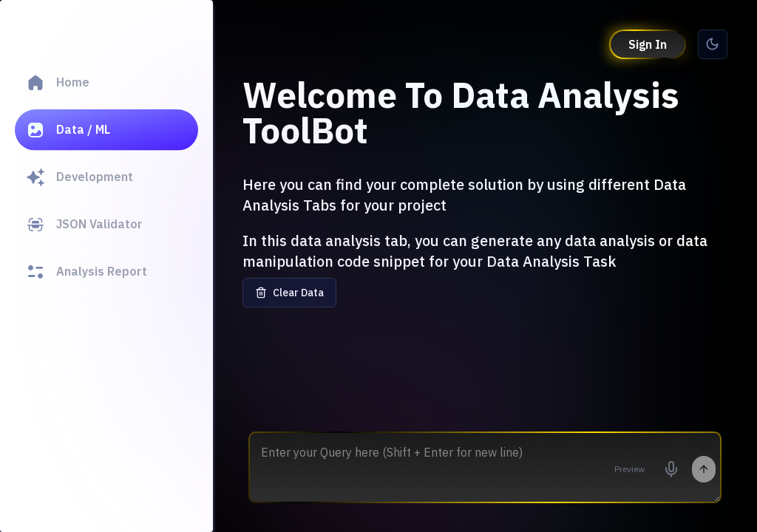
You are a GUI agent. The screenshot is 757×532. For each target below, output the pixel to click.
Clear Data (289, 293)
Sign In (648, 44)
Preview (629, 469)
